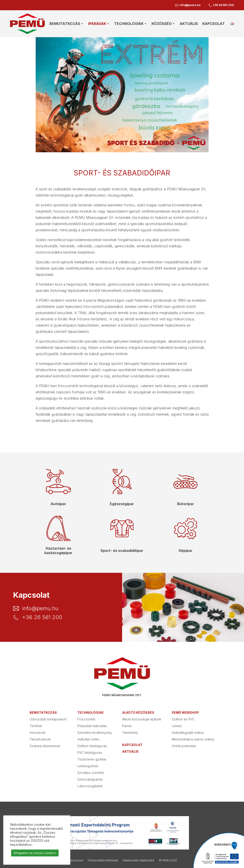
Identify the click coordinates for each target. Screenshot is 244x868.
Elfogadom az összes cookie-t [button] (35, 853)
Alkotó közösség (138, 712)
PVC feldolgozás (90, 753)
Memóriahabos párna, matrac (193, 739)
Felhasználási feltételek (103, 860)
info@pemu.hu (190, 5)
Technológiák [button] (131, 24)
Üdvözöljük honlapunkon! (48, 719)
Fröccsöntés (86, 719)
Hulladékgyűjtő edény (188, 733)
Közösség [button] (163, 24)
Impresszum (75, 860)
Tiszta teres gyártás (92, 759)
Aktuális (189, 24)
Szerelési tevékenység (94, 733)
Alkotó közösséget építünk (142, 719)
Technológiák (90, 712)
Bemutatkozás (43, 712)
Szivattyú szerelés (91, 773)
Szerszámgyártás (90, 779)
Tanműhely (130, 733)
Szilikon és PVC (183, 719)
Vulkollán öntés (88, 739)
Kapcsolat (214, 24)
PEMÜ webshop (185, 712)
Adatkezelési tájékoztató (138, 860)
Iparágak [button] (99, 24)
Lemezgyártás (88, 766)
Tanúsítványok (40, 739)
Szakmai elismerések (45, 746)
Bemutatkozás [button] (67, 24)
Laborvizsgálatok (90, 786)
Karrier (127, 726)
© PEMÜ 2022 (168, 860)
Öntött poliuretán (184, 746)
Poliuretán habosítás (92, 726)
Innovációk (38, 733)
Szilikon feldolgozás (92, 746)
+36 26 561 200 (223, 5)
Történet (36, 726)
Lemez (177, 726)
